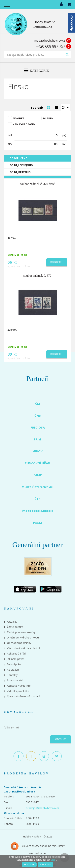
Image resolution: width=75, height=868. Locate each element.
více (53, 860)
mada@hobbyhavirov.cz (50, 41)
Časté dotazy (15, 627)
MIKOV (37, 451)
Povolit (29, 864)
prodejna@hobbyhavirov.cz (43, 808)
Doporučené (18, 158)
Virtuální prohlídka (18, 691)
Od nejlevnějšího (21, 165)
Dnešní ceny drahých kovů (23, 638)
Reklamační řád (16, 654)
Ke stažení (13, 670)
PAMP (38, 475)
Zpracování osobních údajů (23, 696)
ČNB (38, 415)
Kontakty (12, 675)
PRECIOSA (38, 427)
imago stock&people (38, 511)
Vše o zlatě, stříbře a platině (23, 648)
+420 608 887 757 (51, 46)
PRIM (37, 439)
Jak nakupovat (16, 659)
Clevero (21, 846)
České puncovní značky (21, 632)
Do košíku (57, 262)
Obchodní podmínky (19, 643)
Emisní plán (14, 664)
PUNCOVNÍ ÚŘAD (37, 463)
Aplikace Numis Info (19, 686)
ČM (38, 404)
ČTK (38, 499)
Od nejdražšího (20, 172)
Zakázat (45, 864)
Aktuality (12, 622)
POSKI (37, 523)
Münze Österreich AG (37, 487)
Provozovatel (15, 680)
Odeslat (61, 739)
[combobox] (66, 107)
